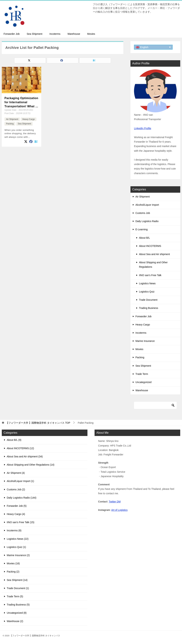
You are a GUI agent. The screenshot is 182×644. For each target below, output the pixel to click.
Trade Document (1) (18, 588)
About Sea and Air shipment (154, 254)
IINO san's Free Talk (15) (21, 522)
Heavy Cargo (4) (16, 514)
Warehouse (74, 34)
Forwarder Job (12, 34)
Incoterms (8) (14, 530)
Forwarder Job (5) (17, 506)
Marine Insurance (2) (18, 555)
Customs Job (143, 213)
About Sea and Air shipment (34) (25, 456)
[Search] (155, 405)
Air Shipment (12, 119)
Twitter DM (115, 502)
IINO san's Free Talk (150, 275)
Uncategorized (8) (17, 613)
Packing (10, 124)
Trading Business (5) (18, 605)
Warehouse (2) (15, 621)
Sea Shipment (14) (17, 580)
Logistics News (147, 283)
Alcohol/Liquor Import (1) (20, 481)
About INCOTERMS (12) (20, 448)
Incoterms (55, 34)
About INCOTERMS (150, 246)
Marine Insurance (145, 341)
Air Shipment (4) (16, 473)
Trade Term (142, 374)
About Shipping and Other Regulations (153, 265)
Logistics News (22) (18, 539)
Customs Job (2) (16, 489)
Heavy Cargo (29, 119)
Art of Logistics (119, 510)
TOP (38, 423)
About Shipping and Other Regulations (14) (31, 465)
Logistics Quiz (147, 292)
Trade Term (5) (15, 596)
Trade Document (148, 300)
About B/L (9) (14, 440)
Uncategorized (143, 382)
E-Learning (142, 229)
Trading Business (149, 308)
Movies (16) (13, 563)
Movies (91, 34)
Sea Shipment (34, 34)
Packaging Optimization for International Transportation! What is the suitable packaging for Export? (21, 102)
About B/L (144, 238)
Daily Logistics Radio (147, 221)
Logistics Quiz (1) (16, 547)
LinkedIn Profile (143, 128)
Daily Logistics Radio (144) (22, 498)
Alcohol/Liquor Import (147, 205)
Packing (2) (13, 572)
